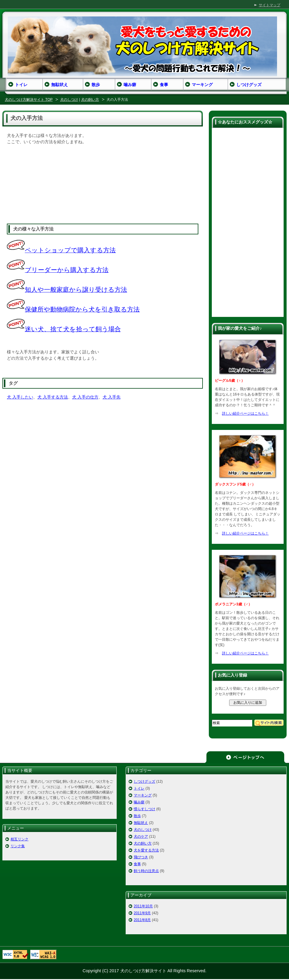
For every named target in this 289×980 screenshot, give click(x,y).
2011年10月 (143, 906)
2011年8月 (142, 920)
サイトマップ (270, 5)
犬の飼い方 (90, 100)
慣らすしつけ (144, 809)
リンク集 (18, 846)
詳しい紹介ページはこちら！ (245, 413)
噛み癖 (139, 802)
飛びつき (141, 857)
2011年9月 (142, 913)
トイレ (139, 788)
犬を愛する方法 (146, 850)
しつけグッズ (144, 781)
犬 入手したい (20, 397)
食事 (137, 864)
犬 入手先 (112, 397)
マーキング (143, 795)
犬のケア (141, 836)
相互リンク (19, 839)
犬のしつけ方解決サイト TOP (29, 100)
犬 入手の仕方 (85, 397)
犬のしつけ (69, 100)
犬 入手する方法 (53, 397)
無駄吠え (141, 823)
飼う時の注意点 (146, 871)
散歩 (137, 816)
